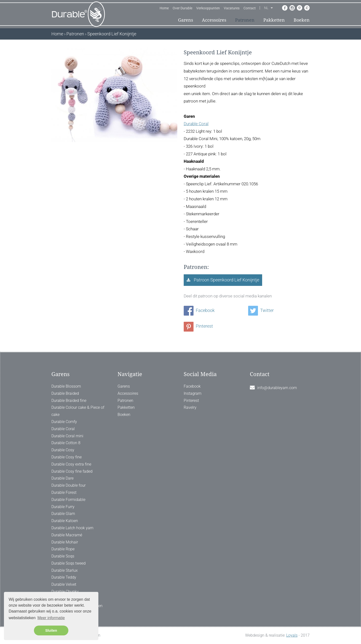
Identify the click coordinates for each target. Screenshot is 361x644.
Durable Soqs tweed (68, 563)
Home (164, 8)
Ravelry (190, 407)
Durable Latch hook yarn (72, 528)
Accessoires (214, 20)
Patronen (245, 20)
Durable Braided (65, 393)
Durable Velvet (64, 584)
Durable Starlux (65, 570)
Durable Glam (63, 514)
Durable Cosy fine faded (72, 471)
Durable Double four (68, 485)
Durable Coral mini (67, 436)
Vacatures (232, 8)
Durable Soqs (63, 556)
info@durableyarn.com (277, 388)
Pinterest (198, 326)
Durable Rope (63, 549)
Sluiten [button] (51, 630)
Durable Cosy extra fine (71, 464)
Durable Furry (63, 507)
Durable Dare (62, 478)
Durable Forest (64, 492)
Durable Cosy (63, 450)
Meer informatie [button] (51, 618)
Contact (250, 8)
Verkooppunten (208, 8)
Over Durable (182, 8)
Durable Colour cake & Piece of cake (78, 411)
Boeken (302, 20)
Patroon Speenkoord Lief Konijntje (226, 280)
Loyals (292, 635)
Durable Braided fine (69, 401)
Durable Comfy (64, 422)
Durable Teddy (64, 577)
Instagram (193, 393)
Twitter (261, 310)
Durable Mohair (65, 542)
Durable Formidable (68, 500)
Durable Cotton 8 (66, 443)
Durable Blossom (66, 386)
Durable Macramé (67, 535)
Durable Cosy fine (67, 457)
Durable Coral (196, 124)
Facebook (199, 310)
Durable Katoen (65, 521)
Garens (186, 20)
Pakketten (274, 20)
